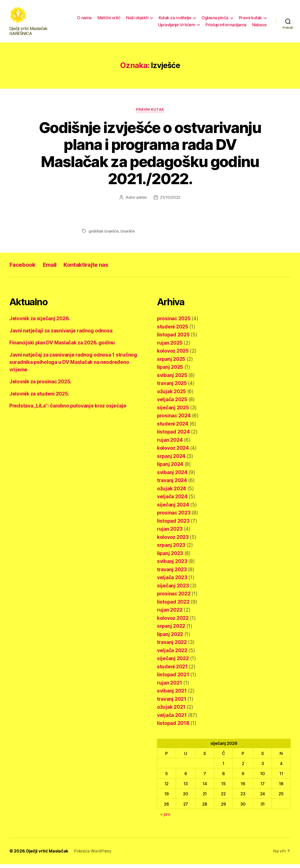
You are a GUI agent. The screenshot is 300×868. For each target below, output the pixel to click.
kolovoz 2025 (173, 355)
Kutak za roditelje (175, 20)
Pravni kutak (250, 20)
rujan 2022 (170, 614)
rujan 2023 (170, 533)
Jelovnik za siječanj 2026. (40, 322)
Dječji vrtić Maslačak (47, 855)
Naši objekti (137, 20)
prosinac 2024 (174, 420)
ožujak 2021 (171, 711)
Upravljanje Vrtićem (177, 27)
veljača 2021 (172, 719)
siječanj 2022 (173, 662)
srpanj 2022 (171, 630)
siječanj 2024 (173, 508)
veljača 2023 (172, 581)
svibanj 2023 (172, 565)
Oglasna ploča (215, 20)
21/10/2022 (170, 201)
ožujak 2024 (172, 492)
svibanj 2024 (172, 476)
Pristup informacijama (226, 27)
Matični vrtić (109, 20)
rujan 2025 (170, 347)
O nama (84, 20)
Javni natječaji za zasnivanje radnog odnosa (61, 334)
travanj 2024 (172, 484)
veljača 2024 (172, 501)
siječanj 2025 (173, 411)
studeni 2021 (172, 670)
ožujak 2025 (171, 395)
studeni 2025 (173, 330)
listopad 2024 (173, 436)
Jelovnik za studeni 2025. (39, 398)
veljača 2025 (172, 403)
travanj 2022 (172, 646)
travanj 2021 (172, 703)
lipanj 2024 (170, 468)
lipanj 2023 (170, 557)
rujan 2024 (170, 444)
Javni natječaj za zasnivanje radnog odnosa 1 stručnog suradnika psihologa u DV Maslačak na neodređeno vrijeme (73, 366)
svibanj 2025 (172, 379)
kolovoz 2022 (173, 622)
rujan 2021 (169, 687)
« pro (165, 818)
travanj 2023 (172, 573)
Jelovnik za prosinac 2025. (40, 386)
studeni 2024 (173, 428)
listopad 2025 (173, 339)
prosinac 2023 (174, 517)
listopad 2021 (173, 679)
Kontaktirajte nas (86, 269)
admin (141, 201)
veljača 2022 (172, 654)
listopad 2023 (173, 525)
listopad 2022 (173, 606)
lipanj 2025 (170, 371)
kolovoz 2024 (173, 452)
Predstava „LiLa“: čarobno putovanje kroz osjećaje (68, 410)
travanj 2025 (172, 387)
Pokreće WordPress (92, 855)
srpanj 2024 (171, 460)
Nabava (259, 27)
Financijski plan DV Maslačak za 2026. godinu (62, 347)
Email (50, 269)
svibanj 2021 (172, 695)
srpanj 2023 (171, 549)
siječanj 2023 (173, 589)
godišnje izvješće (103, 235)
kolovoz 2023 (173, 541)
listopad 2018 (173, 727)
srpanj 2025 (171, 363)
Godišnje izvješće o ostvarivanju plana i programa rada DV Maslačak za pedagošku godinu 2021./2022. (150, 157)
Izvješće (128, 235)
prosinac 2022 (174, 598)
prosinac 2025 (174, 322)
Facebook (22, 269)
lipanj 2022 (170, 638)
